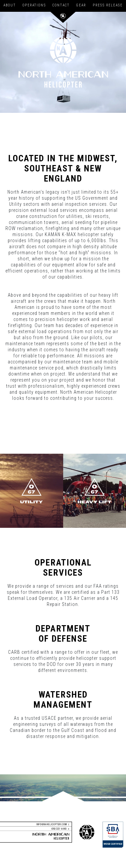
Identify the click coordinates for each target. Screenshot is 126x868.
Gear (81, 5)
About (10, 5)
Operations (34, 5)
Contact (61, 5)
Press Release (108, 5)
